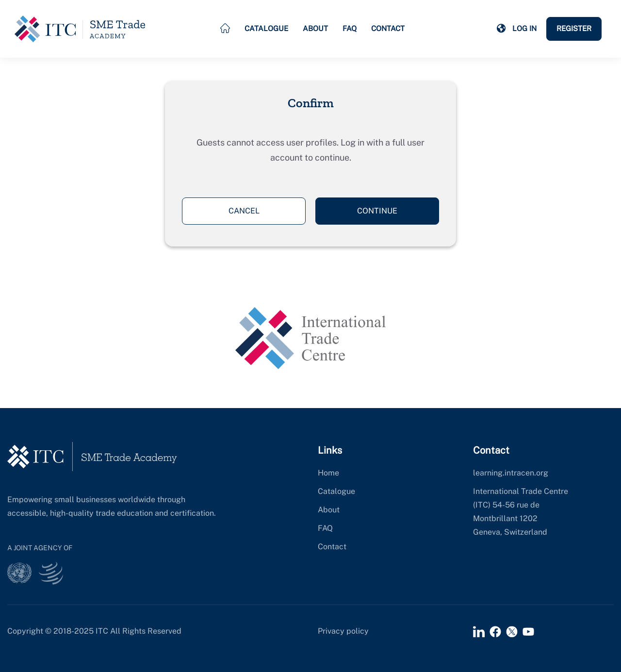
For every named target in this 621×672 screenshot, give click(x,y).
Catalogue (266, 28)
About (315, 28)
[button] (501, 29)
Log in (524, 28)
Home (328, 473)
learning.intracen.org (511, 473)
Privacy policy (343, 631)
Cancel (244, 211)
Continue (377, 211)
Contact (388, 28)
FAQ (350, 28)
